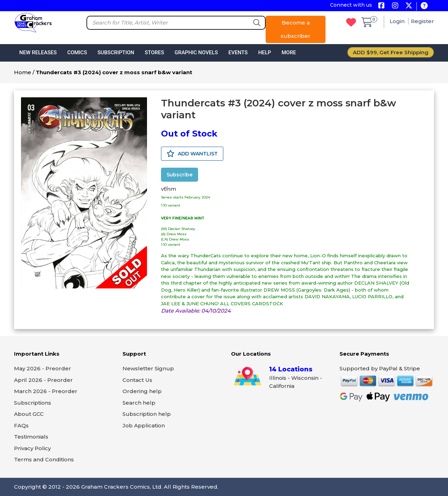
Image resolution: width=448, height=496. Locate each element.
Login (398, 21)
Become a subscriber (296, 29)
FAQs (21, 425)
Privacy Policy (32, 448)
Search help (139, 403)
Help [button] (265, 53)
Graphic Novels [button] (196, 53)
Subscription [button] (116, 53)
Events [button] (238, 53)
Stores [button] (154, 53)
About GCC (29, 414)
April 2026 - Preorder (43, 380)
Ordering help (142, 391)
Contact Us (137, 380)
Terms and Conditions (44, 459)
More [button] (289, 53)
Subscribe (180, 175)
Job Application (144, 425)
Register (422, 21)
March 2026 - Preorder (46, 391)
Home (23, 72)
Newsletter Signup (148, 368)
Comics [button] (77, 53)
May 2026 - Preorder (43, 368)
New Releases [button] (38, 53)
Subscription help (147, 414)
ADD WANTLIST (192, 154)
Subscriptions (33, 403)
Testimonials (31, 437)
